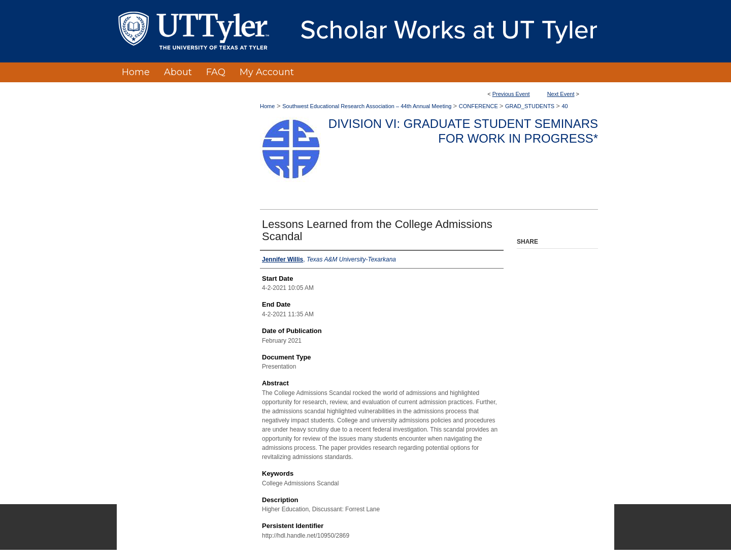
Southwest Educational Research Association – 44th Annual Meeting (368, 106)
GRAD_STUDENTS (530, 106)
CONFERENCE (479, 106)
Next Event (561, 94)
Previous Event (511, 94)
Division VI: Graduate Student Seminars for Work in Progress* (463, 131)
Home (267, 106)
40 (564, 106)
